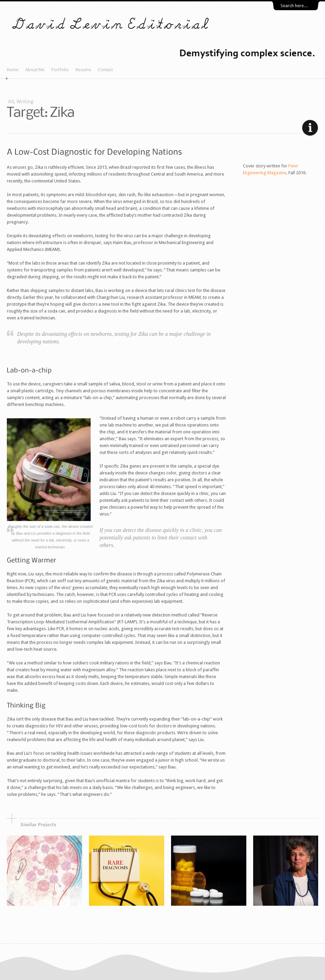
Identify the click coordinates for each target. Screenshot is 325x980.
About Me (35, 70)
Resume (83, 70)
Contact (105, 70)
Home (13, 70)
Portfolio (60, 70)
